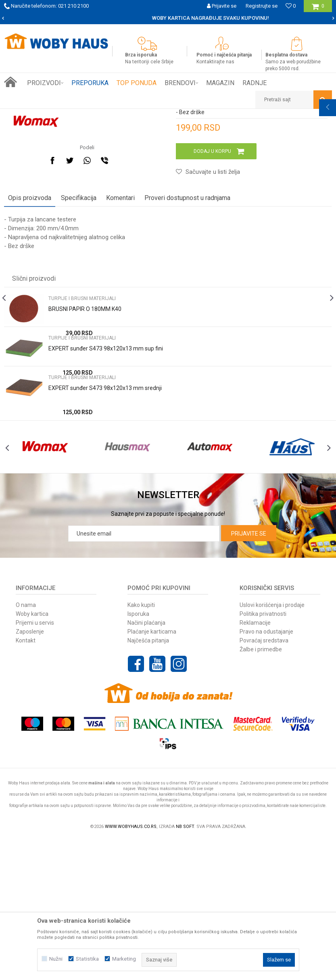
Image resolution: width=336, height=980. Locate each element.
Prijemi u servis (35, 763)
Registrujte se (262, 6)
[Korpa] (318, 9)
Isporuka (138, 755)
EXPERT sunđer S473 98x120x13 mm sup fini (106, 473)
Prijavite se (249, 674)
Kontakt (26, 781)
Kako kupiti (141, 746)
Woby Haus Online (24, 115)
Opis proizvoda (30, 323)
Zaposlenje (30, 772)
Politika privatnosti (263, 755)
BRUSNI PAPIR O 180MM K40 (85, 434)
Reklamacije (255, 763)
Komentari (120, 323)
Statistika (87, 959)
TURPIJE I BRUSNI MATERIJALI (144, 115)
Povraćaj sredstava (264, 781)
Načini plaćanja (146, 763)
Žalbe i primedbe (261, 790)
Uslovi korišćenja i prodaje (272, 746)
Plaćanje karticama (152, 772)
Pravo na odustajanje (266, 772)
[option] (168, 18)
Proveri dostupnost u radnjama (187, 323)
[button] (294, 100)
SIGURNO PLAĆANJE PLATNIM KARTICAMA (168, 18)
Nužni (56, 959)
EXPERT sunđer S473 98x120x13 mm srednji (105, 513)
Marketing (124, 959)
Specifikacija (79, 323)
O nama (26, 746)
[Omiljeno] (291, 6)
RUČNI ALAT (91, 115)
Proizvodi (61, 115)
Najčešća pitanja (148, 781)
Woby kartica (32, 755)
